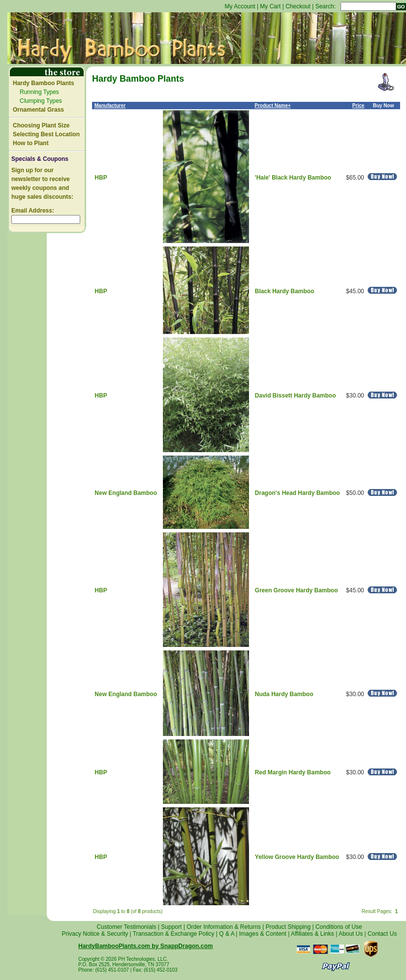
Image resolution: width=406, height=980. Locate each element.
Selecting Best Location (46, 134)
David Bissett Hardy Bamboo (296, 396)
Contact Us (382, 934)
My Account (240, 6)
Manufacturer (110, 106)
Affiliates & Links (312, 934)
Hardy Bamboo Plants (44, 83)
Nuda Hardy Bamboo (284, 694)
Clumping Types (41, 101)
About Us (351, 934)
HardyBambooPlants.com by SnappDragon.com (145, 946)
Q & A (227, 934)
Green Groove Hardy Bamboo (297, 590)
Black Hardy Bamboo (285, 291)
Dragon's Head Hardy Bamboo (297, 493)
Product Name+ (273, 106)
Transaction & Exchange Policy (174, 934)
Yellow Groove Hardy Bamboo (297, 857)
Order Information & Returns (224, 927)
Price (358, 106)
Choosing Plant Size (41, 125)
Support (171, 927)
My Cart (270, 6)
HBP (101, 178)
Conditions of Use (339, 927)
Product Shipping (288, 927)
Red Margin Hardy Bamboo (293, 772)
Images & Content (263, 934)
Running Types (39, 92)
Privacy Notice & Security (95, 934)
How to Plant (31, 143)
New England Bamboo (126, 493)
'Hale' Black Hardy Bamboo (293, 178)
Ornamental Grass (38, 110)
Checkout (298, 6)
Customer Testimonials (126, 927)
